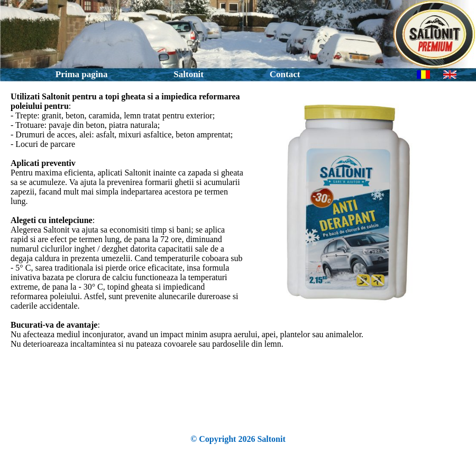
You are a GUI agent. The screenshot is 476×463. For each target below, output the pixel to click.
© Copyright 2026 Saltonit (238, 439)
